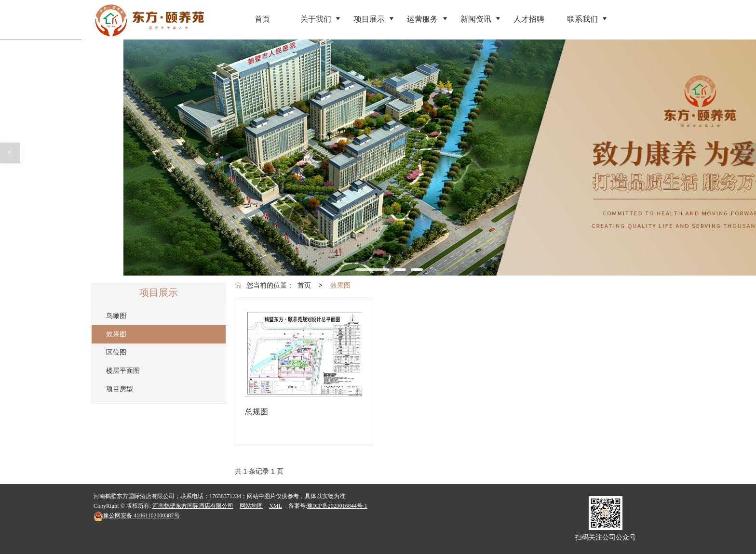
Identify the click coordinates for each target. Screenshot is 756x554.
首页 (304, 285)
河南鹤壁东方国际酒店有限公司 (193, 506)
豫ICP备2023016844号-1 (337, 506)
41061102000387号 (137, 515)
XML (276, 506)
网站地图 (251, 506)
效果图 (340, 285)
